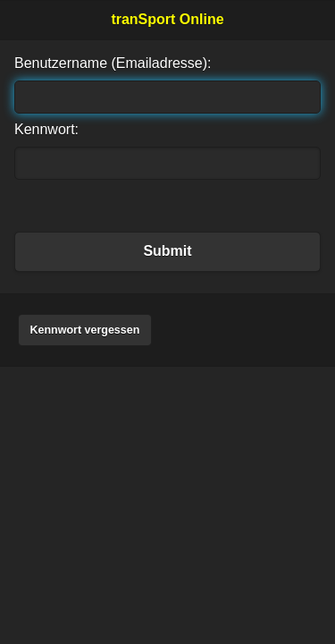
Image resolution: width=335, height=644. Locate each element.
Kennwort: (46, 129)
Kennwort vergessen (84, 330)
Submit (167, 251)
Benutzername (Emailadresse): (113, 63)
